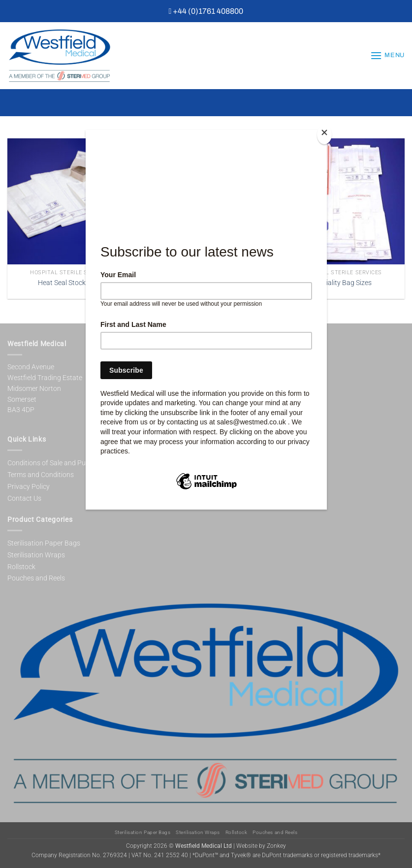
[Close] (324, 135)
